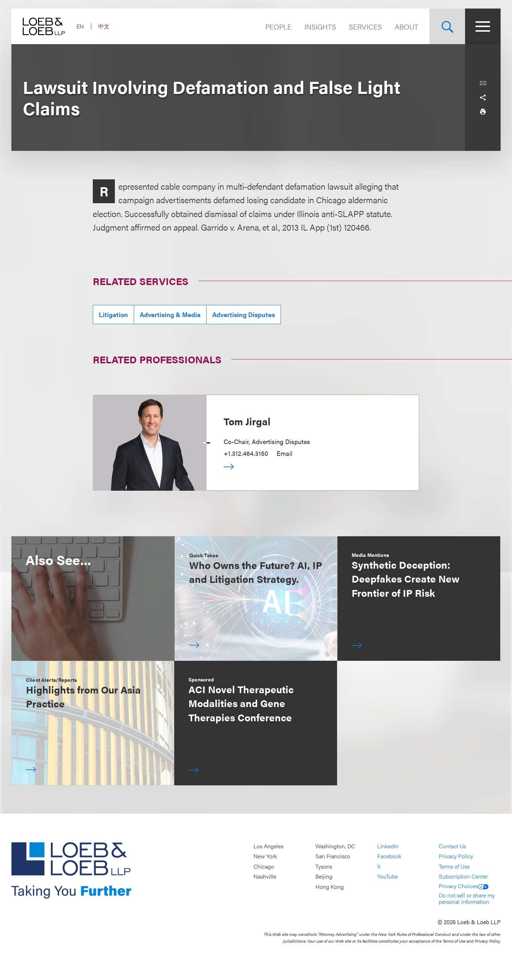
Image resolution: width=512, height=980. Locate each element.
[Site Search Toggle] (447, 26)
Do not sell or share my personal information (467, 898)
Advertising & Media (170, 314)
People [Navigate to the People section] (278, 27)
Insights (320, 27)
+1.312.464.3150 (246, 453)
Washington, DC (335, 846)
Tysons (324, 866)
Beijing (324, 877)
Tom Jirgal (247, 421)
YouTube (388, 877)
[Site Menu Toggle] (483, 26)
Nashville (265, 877)
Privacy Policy (456, 856)
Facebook (389, 856)
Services (365, 27)
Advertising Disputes (244, 314)
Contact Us (452, 846)
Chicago (264, 866)
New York (265, 856)
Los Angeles (268, 846)
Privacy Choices (464, 886)
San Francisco (333, 856)
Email (284, 453)
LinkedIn (388, 846)
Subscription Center (463, 877)
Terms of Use (454, 866)
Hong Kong (330, 887)
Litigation (113, 314)
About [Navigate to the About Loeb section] (406, 27)
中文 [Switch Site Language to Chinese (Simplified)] (104, 26)
